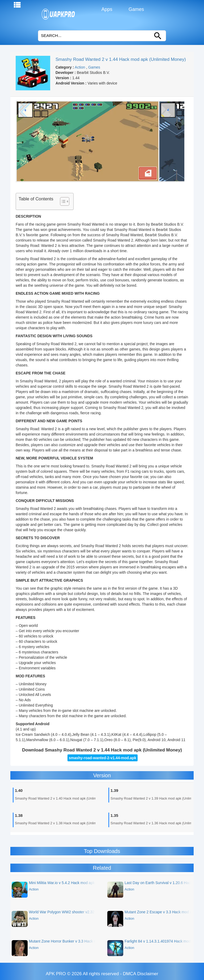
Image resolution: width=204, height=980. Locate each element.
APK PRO (56, 974)
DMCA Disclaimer (141, 974)
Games (136, 9)
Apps (106, 9)
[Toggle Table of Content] (62, 201)
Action (80, 67)
